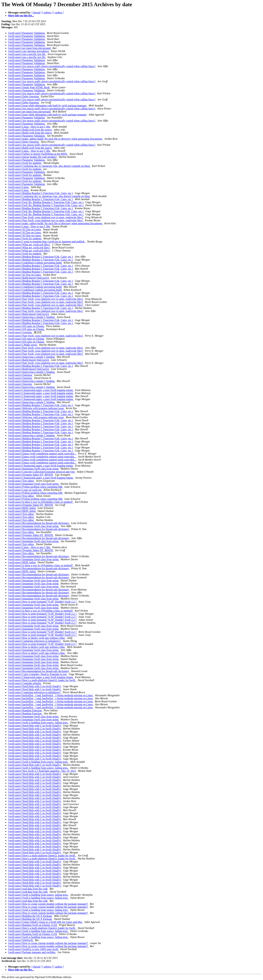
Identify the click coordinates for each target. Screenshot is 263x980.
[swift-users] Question (20, 375)
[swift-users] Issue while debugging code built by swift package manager (48, 106)
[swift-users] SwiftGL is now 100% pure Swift (33, 949)
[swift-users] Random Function (25, 710)
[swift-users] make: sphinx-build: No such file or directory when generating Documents (56, 139)
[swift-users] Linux (19, 187)
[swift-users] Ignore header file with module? (33, 157)
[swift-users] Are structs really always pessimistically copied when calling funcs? (52, 66)
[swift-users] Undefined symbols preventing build (35, 263)
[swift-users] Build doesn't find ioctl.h (29, 278)
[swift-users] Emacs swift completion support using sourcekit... (42, 454)
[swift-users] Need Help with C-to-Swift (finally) (35, 686)
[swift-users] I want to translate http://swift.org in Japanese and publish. (47, 242)
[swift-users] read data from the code (28, 889)
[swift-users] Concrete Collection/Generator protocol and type (42, 472)
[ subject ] (48, 13)
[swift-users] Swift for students (25, 163)
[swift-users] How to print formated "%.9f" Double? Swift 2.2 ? (43, 602)
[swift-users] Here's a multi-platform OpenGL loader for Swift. (42, 680)
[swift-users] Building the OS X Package (30, 916)
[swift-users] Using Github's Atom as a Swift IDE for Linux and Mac (45, 922)
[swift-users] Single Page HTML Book (29, 87)
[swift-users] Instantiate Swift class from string (34, 469)
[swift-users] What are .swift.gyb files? (29, 245)
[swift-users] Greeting (20, 332)
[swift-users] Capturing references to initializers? (35, 641)
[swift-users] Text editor (21, 481)
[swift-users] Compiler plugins (25, 683)
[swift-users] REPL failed (22, 508)
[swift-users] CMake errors (23, 345)
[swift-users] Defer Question (24, 96)
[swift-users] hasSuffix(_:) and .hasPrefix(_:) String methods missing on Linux (51, 695)
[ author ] (59, 13)
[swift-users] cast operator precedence (29, 51)
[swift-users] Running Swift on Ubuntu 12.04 (33, 925)
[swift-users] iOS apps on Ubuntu (26, 326)
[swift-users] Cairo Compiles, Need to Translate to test (38, 674)
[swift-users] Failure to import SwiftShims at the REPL (38, 154)
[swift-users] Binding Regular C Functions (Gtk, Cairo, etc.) (41, 193)
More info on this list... (21, 16)
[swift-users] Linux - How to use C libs (29, 127)
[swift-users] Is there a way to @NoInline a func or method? (41, 502)
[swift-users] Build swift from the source (30, 130)
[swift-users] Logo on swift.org (25, 490)
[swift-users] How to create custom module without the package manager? (48, 904)
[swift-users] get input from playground (30, 48)
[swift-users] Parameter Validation (27, 33)
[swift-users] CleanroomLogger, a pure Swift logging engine (41, 390)
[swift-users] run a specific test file (27, 54)
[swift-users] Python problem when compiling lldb (36, 487)
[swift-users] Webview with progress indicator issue (36, 408)
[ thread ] (37, 13)
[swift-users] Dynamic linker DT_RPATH (31, 475)
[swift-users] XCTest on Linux (25, 229)
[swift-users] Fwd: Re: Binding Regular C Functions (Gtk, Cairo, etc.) (46, 202)
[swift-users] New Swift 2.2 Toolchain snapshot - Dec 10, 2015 (42, 771)
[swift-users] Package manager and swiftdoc (32, 952)
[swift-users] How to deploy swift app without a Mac (37, 638)
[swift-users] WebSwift (21, 940)
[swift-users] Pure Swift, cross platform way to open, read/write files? (46, 217)
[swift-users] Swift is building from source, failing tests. (38, 723)
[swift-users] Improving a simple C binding (32, 317)
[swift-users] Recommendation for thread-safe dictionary (39, 523)
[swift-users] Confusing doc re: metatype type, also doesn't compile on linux (49, 166)
